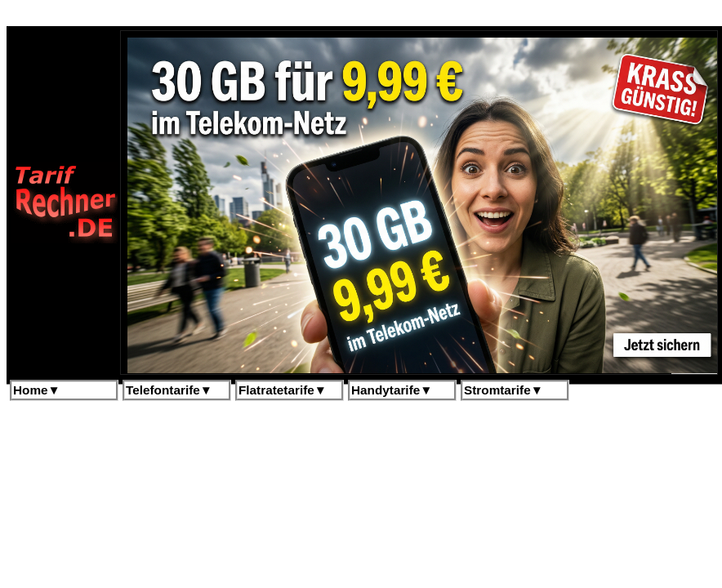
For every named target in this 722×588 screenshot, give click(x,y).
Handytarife (392, 390)
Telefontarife (169, 390)
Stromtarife (504, 390)
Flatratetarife (283, 390)
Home (37, 390)
